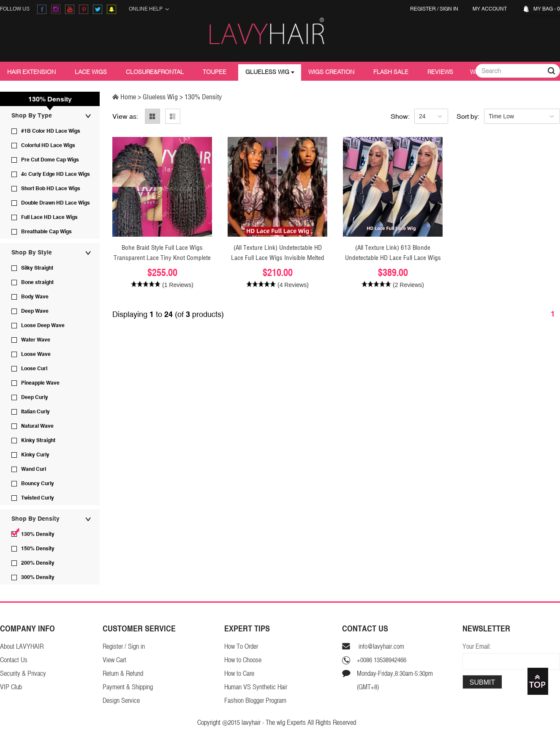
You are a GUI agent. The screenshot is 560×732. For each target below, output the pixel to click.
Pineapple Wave (40, 383)
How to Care (239, 673)
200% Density (38, 563)
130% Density (38, 534)
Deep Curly (35, 397)
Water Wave (36, 340)
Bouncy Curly (38, 483)
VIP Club (11, 687)
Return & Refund (123, 673)
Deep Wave (35, 311)
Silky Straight (37, 268)
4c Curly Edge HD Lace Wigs (56, 174)
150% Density (38, 549)
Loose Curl (34, 369)
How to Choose (243, 660)
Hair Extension (31, 72)
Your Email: (477, 646)
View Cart (114, 660)
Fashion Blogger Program (255, 701)
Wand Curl (34, 469)
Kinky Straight (38, 440)
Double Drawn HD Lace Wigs (56, 203)
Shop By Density (35, 519)
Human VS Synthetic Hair (256, 687)
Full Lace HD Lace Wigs (49, 217)
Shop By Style (32, 252)
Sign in (449, 9)
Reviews (440, 72)
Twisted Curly (38, 498)
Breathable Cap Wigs (46, 232)
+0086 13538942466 (382, 660)
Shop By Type (32, 115)
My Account (491, 9)
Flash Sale (391, 72)
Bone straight (37, 282)
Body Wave (35, 297)
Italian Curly (35, 412)
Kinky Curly (35, 455)
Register (423, 9)
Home (125, 97)
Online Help (149, 9)
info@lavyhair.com (381, 646)
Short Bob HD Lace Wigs (51, 188)
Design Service (121, 701)
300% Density (38, 577)
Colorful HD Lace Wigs (48, 145)
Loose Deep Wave (43, 325)
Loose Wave (36, 354)
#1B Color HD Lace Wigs (51, 131)
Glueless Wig (267, 72)
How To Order (241, 646)
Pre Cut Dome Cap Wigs (50, 160)
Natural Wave (37, 426)
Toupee (215, 72)
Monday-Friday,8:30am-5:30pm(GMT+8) (395, 680)
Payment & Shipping (128, 687)
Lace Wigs (91, 72)
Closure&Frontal (155, 72)
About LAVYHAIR (22, 646)
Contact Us (14, 660)
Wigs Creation (331, 72)
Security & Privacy (23, 673)
